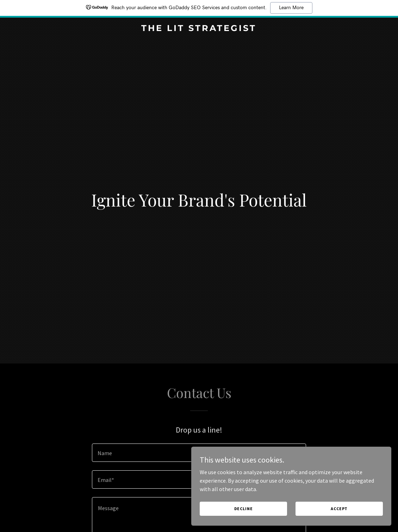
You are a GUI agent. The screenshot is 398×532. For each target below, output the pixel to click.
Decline (286, 507)
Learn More (291, 8)
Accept (352, 507)
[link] (199, 29)
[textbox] (199, 453)
